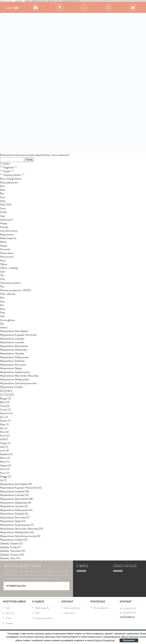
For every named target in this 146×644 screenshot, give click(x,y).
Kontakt (4, 227)
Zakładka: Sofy (8, 558)
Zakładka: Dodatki (9, 544)
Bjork (3, 402)
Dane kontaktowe (72, 608)
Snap (3, 313)
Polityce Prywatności (105, 640)
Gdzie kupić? (7, 220)
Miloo (3, 462)
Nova (3, 261)
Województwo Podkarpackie (14, 357)
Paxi (2, 287)
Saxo (2, 302)
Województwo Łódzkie (11, 387)
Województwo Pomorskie (13, 365)
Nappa (4, 246)
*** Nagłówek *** (8, 168)
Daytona (5, 413)
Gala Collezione (12, 7)
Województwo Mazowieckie (14, 346)
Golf (2, 439)
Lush (2, 451)
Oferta (4, 264)
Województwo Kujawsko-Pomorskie (18, 335)
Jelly (2, 447)
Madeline (5, 454)
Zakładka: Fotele (8, 547)
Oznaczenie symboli (10, 283)
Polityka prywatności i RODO (15, 290)
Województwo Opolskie (12, 354)
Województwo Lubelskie (12, 339)
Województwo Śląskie (11, 368)
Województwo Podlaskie (12, 361)
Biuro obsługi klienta (11, 179)
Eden (3, 190)
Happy (4, 223)
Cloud (3, 406)
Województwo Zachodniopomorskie (18, 383)
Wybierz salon (37, 586)
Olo (2, 275)
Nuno (3, 473)
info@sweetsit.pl (127, 617)
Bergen (4, 399)
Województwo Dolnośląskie (14, 331)
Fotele (3, 212)
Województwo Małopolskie (14, 350)
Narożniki (5, 249)
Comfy (4, 410)
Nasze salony (7, 253)
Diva (2, 417)
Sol (2, 480)
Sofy (2, 316)
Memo (3, 242)
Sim (2, 305)
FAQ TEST (6, 205)
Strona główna (7, 320)
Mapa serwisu (7, 235)
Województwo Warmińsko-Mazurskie (19, 376)
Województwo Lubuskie (12, 342)
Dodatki (9, 624)
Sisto (3, 309)
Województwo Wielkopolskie (15, 380)
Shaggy (4, 477)
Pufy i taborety (8, 294)
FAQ (3, 201)
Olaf (2, 272)
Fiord (3, 209)
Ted (2, 324)
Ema (2, 197)
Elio (2, 194)
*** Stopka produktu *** (12, 175)
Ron (2, 298)
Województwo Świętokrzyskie (15, 372)
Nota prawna (7, 257)
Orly (2, 279)
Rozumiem (129, 640)
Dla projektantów (9, 183)
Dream (4, 421)
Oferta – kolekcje (9, 268)
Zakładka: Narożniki (10, 551)
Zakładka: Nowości (10, 555)
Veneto (4, 328)
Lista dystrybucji (9, 231)
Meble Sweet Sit (8, 238)
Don (2, 186)
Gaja (2, 216)
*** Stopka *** (7, 171)
